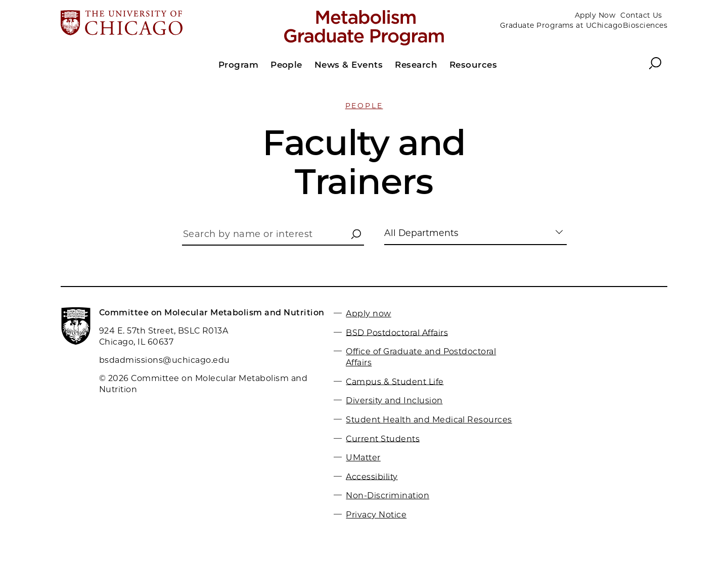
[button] (356, 235)
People (364, 106)
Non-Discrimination (388, 495)
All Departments (421, 233)
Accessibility (372, 476)
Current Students (383, 438)
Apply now (368, 314)
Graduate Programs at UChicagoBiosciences (584, 25)
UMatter (363, 458)
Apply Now (595, 15)
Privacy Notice (376, 515)
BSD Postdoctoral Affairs (397, 332)
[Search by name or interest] (273, 237)
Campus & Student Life (395, 381)
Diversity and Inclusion (394, 400)
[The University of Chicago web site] (160, 24)
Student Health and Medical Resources (429, 420)
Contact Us (641, 15)
